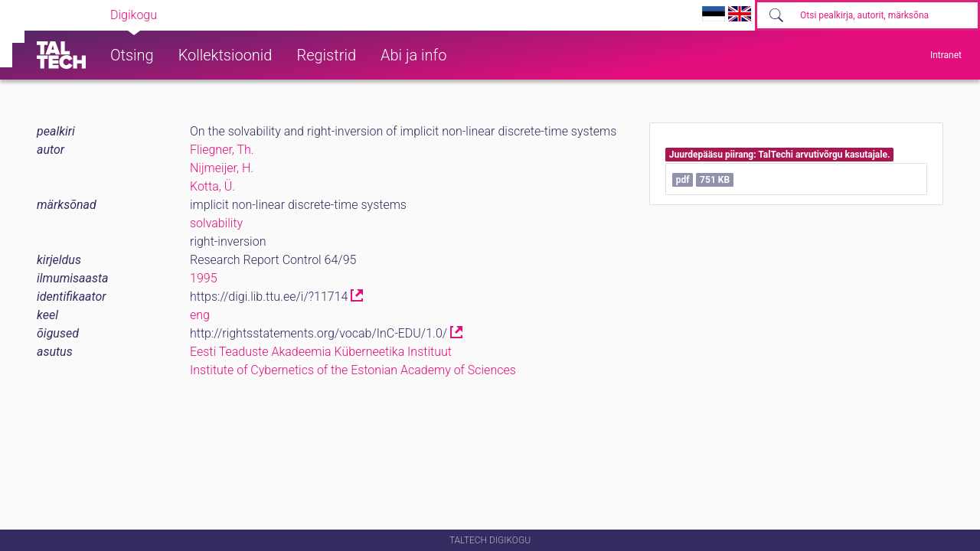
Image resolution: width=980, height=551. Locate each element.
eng (200, 315)
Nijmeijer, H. (222, 168)
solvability (216, 223)
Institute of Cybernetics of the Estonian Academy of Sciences (353, 370)
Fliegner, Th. (222, 150)
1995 (204, 278)
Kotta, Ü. (212, 186)
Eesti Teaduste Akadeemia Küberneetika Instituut (321, 352)
